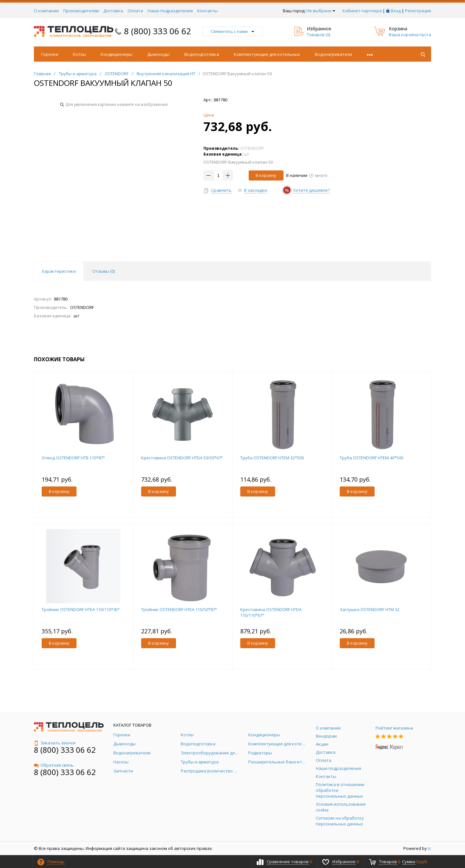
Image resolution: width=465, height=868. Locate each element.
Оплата (135, 11)
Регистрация (418, 11)
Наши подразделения (170, 11)
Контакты (207, 11)
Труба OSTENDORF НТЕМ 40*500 (372, 458)
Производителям (81, 11)
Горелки (50, 54)
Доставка (113, 11)
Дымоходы (158, 54)
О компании (46, 11)
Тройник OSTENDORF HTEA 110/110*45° (81, 609)
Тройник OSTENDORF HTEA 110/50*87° (179, 609)
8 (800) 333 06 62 (158, 31)
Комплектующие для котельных (267, 54)
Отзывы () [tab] (103, 271)
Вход (396, 11)
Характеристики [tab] (59, 271)
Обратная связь (54, 765)
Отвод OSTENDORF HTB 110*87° (73, 458)
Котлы (79, 54)
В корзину (266, 175)
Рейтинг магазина (394, 728)
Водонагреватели (333, 54)
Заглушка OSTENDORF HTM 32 (370, 609)
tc (429, 848)
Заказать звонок (55, 743)
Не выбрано (321, 11)
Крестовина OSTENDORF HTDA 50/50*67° (182, 458)
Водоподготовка (202, 54)
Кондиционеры (117, 54)
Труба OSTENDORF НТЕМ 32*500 (272, 458)
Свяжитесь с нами (232, 31)
